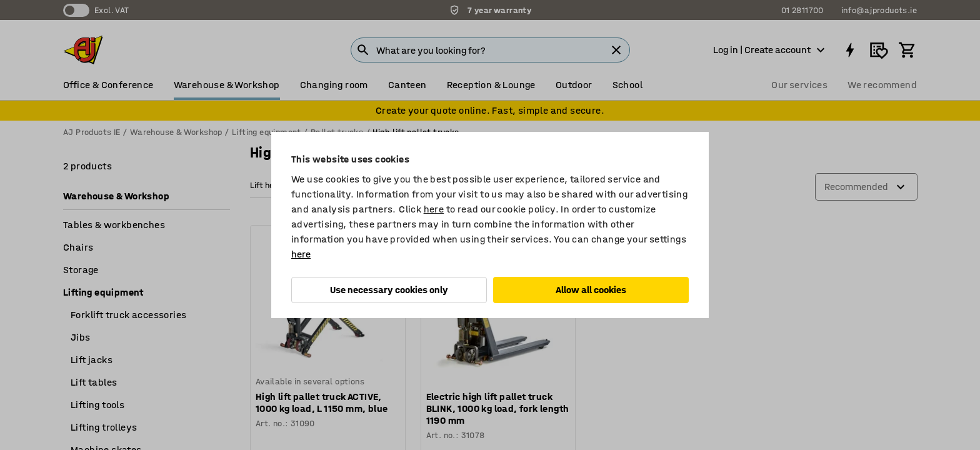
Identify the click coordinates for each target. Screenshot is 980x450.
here (434, 209)
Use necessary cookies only (389, 290)
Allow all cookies (591, 290)
